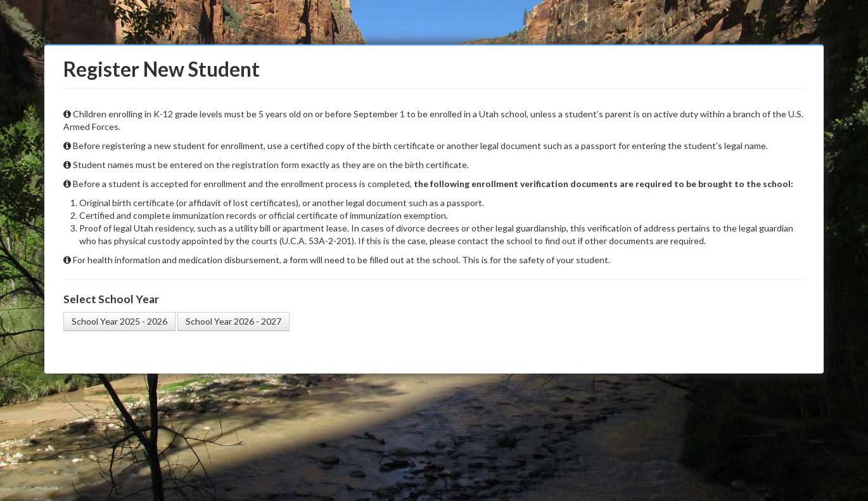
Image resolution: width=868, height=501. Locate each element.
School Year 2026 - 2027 (233, 321)
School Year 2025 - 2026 (119, 321)
